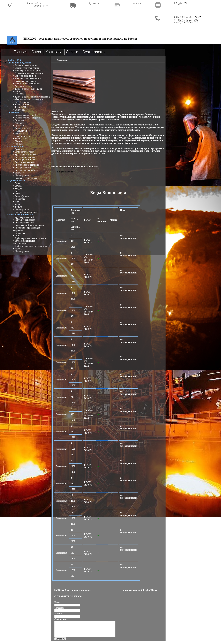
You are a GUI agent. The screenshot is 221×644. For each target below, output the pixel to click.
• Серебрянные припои (25, 76)
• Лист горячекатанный (25, 160)
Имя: (57, 602)
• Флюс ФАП (20, 107)
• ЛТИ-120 (18, 94)
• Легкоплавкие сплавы (25, 81)
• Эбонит (18, 141)
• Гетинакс (18, 144)
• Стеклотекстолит (22, 136)
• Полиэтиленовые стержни (27, 118)
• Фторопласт (20, 139)
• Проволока (19, 199)
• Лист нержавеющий (24, 222)
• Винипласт (19, 120)
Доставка (94, 3)
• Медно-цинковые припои (26, 84)
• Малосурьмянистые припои (28, 71)
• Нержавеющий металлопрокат (29, 225)
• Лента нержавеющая (24, 220)
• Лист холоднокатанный (25, 170)
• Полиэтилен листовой (25, 115)
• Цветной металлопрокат (26, 212)
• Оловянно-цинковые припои (28, 73)
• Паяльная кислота (23, 86)
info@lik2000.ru (182, 3)
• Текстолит (19, 133)
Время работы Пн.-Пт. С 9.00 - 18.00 (37, 5)
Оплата (137, 3)
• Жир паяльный (21, 102)
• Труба (17, 201)
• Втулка (17, 186)
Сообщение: (61, 619)
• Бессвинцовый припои (25, 65)
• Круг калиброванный (24, 157)
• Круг (16, 191)
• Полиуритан (20, 131)
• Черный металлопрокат (25, 178)
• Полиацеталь (20, 128)
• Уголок (17, 204)
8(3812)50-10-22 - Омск (187, 20)
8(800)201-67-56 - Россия (188, 17)
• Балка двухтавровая (24, 152)
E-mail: (58, 614)
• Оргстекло (19, 126)
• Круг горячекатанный (25, 154)
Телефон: (59, 608)
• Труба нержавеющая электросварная (24, 242)
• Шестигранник (21, 175)
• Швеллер (18, 173)
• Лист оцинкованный (24, 162)
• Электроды (19, 110)
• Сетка (17, 236)
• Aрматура (19, 149)
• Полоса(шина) (21, 196)
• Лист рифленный (22, 167)
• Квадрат (18, 188)
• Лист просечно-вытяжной (27, 165)
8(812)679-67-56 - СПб (186, 22)
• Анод (17, 183)
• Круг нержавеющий (24, 217)
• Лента (17, 194)
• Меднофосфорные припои (27, 78)
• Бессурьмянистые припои (27, 68)
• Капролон (19, 123)
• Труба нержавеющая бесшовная (30, 238)
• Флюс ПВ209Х (21, 105)
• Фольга (18, 207)
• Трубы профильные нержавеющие (31, 246)
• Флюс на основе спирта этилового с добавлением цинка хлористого (32, 98)
